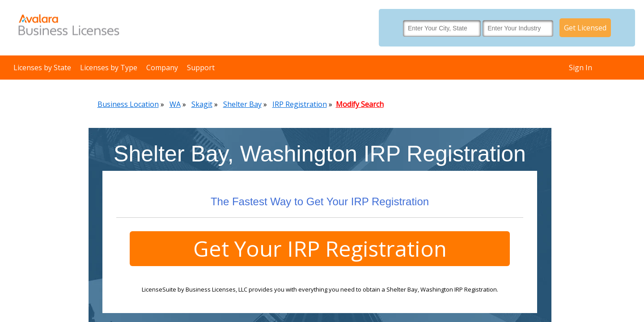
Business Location (128, 104)
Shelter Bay (242, 104)
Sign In (580, 68)
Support (201, 68)
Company (162, 68)
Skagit (202, 104)
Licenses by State (42, 68)
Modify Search (360, 104)
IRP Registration (300, 104)
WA (175, 104)
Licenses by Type (109, 68)
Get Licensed (585, 28)
